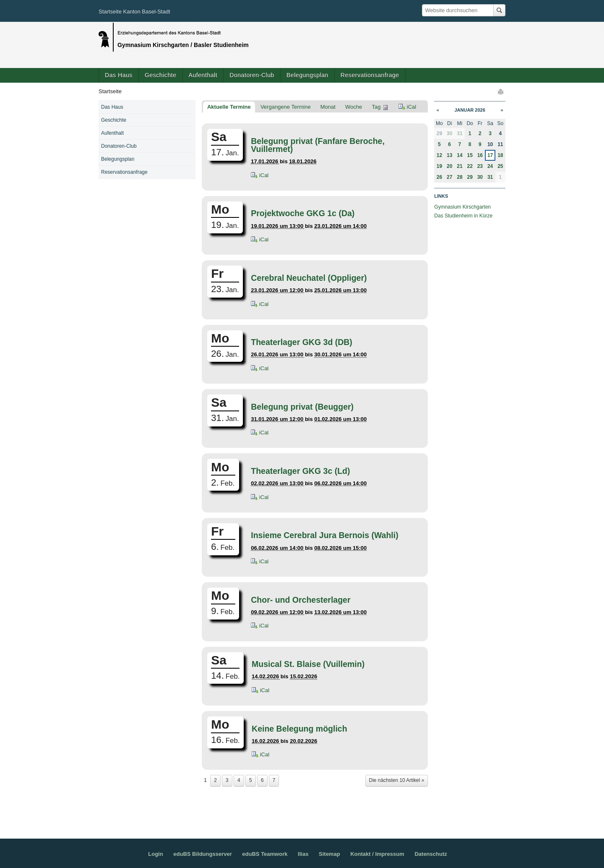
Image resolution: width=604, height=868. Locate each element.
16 (480, 155)
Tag (376, 107)
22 (470, 166)
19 (439, 166)
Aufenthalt (203, 75)
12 (439, 155)
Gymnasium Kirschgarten (462, 207)
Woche (354, 107)
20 (449, 166)
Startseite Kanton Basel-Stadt (134, 12)
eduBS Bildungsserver (202, 854)
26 (439, 177)
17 (490, 155)
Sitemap (329, 854)
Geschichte (161, 75)
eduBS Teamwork (265, 854)
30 (449, 133)
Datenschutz (431, 854)
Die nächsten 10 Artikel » (397, 780)
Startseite (110, 91)
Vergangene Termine (286, 107)
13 (449, 155)
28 (460, 177)
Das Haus (119, 75)
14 (460, 155)
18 (500, 155)
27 (449, 177)
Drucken (501, 92)
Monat (328, 107)
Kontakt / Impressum (377, 854)
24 (490, 166)
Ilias (303, 854)
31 (460, 133)
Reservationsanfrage (370, 75)
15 (470, 155)
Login (155, 854)
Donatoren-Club (252, 75)
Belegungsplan (307, 75)
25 (500, 166)
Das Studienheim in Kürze (463, 216)
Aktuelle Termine (229, 107)
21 (460, 166)
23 (480, 166)
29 (470, 177)
